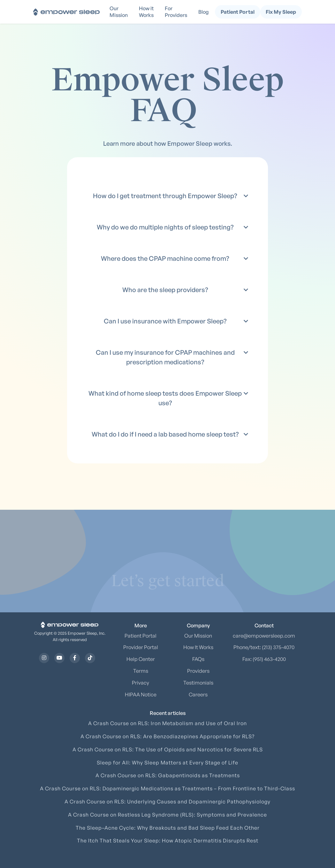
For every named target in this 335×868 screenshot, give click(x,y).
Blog (203, 12)
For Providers (176, 12)
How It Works (198, 647)
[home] (66, 12)
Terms (141, 671)
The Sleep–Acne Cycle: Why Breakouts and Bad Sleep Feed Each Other (168, 828)
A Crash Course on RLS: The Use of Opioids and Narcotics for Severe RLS (168, 749)
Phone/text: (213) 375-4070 (264, 647)
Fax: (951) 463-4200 (264, 659)
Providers (198, 671)
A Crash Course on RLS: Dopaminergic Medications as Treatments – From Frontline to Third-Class (167, 788)
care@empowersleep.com (264, 636)
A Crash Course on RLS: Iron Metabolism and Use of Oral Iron (167, 723)
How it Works (146, 12)
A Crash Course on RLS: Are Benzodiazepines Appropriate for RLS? (167, 736)
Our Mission (119, 12)
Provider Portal (141, 647)
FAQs (198, 659)
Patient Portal (141, 636)
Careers (198, 694)
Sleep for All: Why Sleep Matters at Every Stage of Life (167, 763)
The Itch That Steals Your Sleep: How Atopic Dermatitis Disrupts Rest (168, 841)
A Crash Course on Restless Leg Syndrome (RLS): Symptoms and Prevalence (167, 815)
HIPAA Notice (141, 694)
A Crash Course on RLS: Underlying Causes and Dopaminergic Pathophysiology (167, 802)
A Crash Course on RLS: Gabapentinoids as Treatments (168, 775)
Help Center (141, 659)
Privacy (141, 683)
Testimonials (198, 683)
